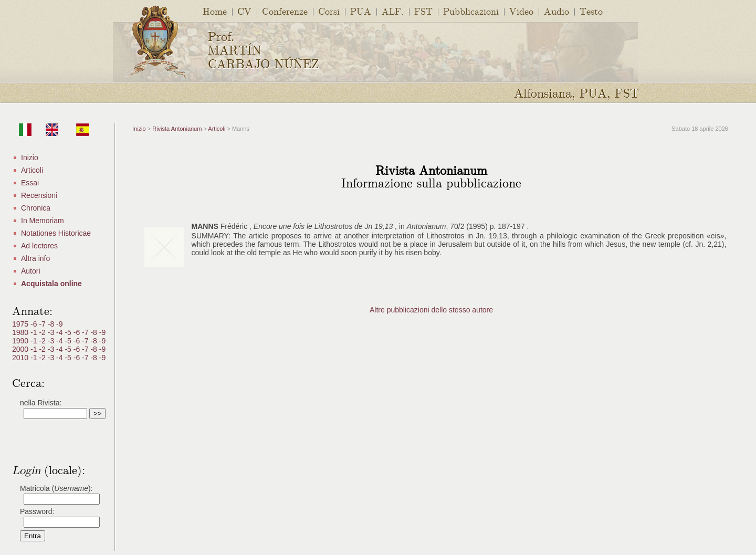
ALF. (393, 11)
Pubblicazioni (471, 11)
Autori (31, 271)
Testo (591, 11)
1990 (21, 341)
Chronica (36, 208)
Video (521, 11)
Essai (30, 183)
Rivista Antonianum (177, 129)
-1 (35, 332)
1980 (21, 332)
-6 (35, 324)
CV (244, 11)
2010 (21, 358)
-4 (60, 332)
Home (215, 11)
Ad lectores (39, 246)
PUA (361, 11)
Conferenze (285, 11)
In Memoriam (43, 221)
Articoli (32, 170)
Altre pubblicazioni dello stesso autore (431, 310)
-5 (69, 332)
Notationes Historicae (56, 233)
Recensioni (39, 195)
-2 (43, 332)
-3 (52, 332)
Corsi (329, 11)
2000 (21, 349)
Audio (556, 11)
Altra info (35, 258)
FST (423, 11)
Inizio (30, 158)
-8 (52, 324)
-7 (43, 324)
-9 (59, 324)
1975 (21, 324)
